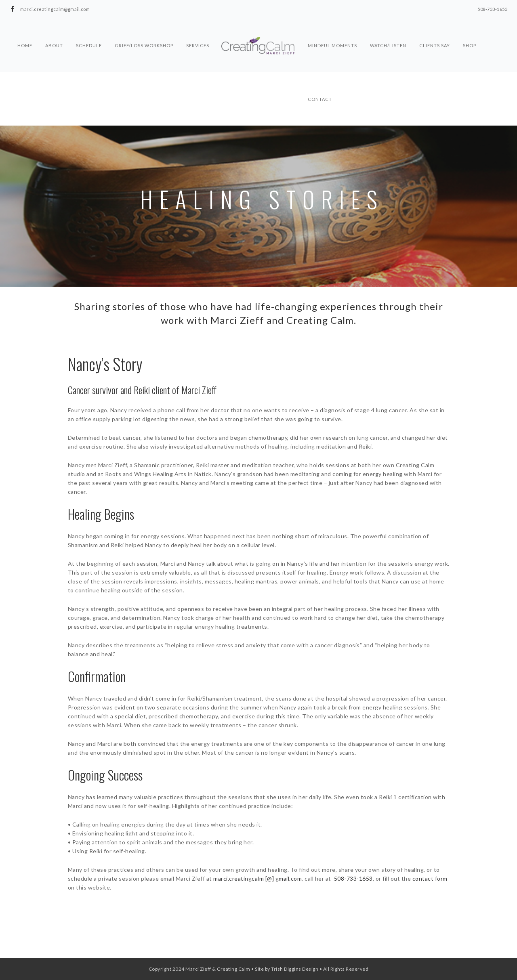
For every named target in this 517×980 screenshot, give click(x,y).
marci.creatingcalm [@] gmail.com (257, 878)
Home (25, 31)
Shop (470, 31)
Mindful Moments (332, 31)
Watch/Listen (388, 31)
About (54, 31)
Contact (320, 84)
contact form (430, 878)
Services (198, 31)
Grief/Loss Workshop (144, 31)
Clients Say (435, 31)
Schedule (89, 31)
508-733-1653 (353, 878)
